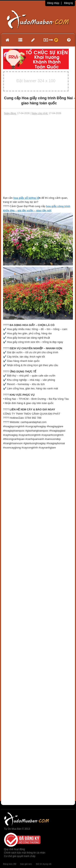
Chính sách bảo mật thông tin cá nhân (25, 853)
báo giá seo (26, 864)
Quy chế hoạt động (14, 849)
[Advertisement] (38, 156)
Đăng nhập (53, 3)
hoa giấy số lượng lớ (26, 198)
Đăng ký (69, 3)
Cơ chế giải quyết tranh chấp (20, 856)
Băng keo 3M (10, 864)
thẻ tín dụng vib (44, 864)
